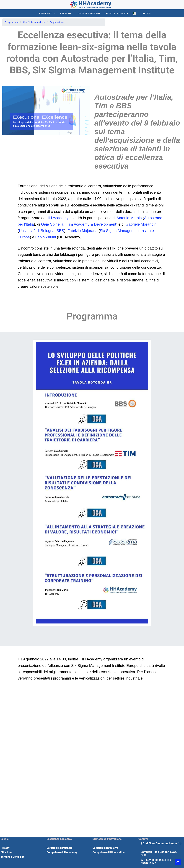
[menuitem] (12, 22)
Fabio (40, 237)
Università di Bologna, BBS (41, 231)
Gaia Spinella (52, 224)
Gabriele (133, 224)
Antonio (123, 218)
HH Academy (57, 218)
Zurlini (51, 237)
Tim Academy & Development (91, 224)
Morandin (149, 224)
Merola (136, 218)
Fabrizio (74, 231)
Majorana (90, 231)
